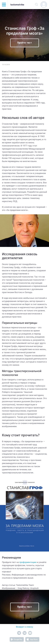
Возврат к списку (25, 627)
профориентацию (28, 562)
